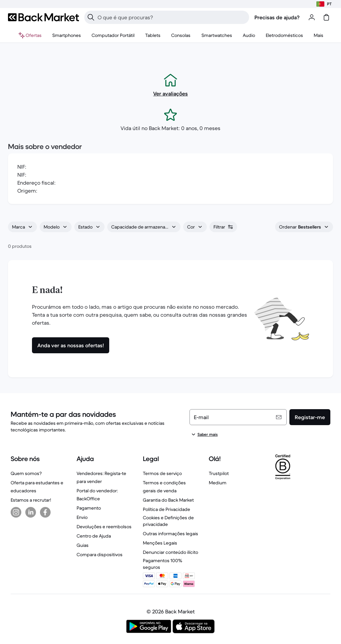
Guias (83, 545)
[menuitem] (67, 35)
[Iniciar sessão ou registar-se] (312, 17)
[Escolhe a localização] (324, 4)
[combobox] (22, 227)
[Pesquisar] (91, 17)
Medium (218, 483)
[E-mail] (238, 417)
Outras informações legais (170, 534)
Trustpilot (219, 473)
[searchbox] (172, 17)
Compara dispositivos (100, 555)
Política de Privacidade (167, 509)
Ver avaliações (170, 93)
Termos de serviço (162, 473)
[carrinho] (326, 17)
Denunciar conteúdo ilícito (170, 552)
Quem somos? (26, 473)
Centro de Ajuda (94, 536)
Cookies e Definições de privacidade (168, 521)
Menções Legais (160, 543)
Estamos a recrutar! (31, 500)
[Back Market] (43, 17)
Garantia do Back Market (168, 500)
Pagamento (89, 508)
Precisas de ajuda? (277, 17)
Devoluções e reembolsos (104, 527)
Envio (82, 517)
